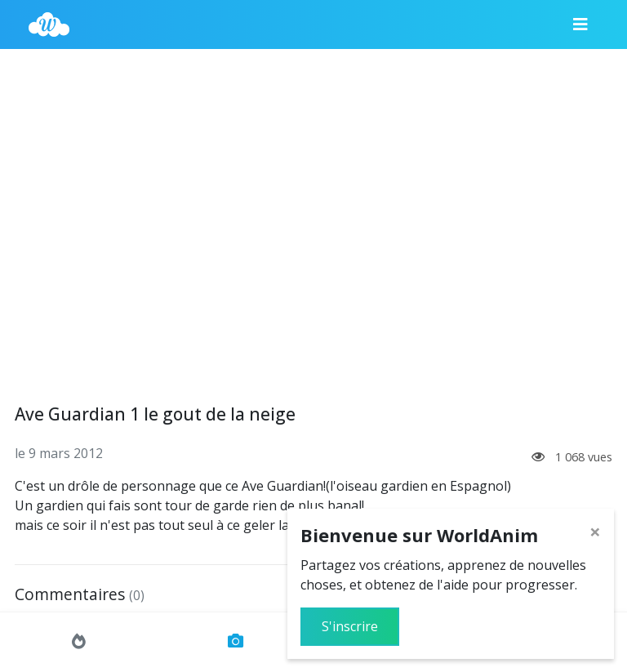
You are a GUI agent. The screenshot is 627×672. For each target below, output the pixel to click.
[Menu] (580, 24)
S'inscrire (350, 626)
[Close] (595, 532)
